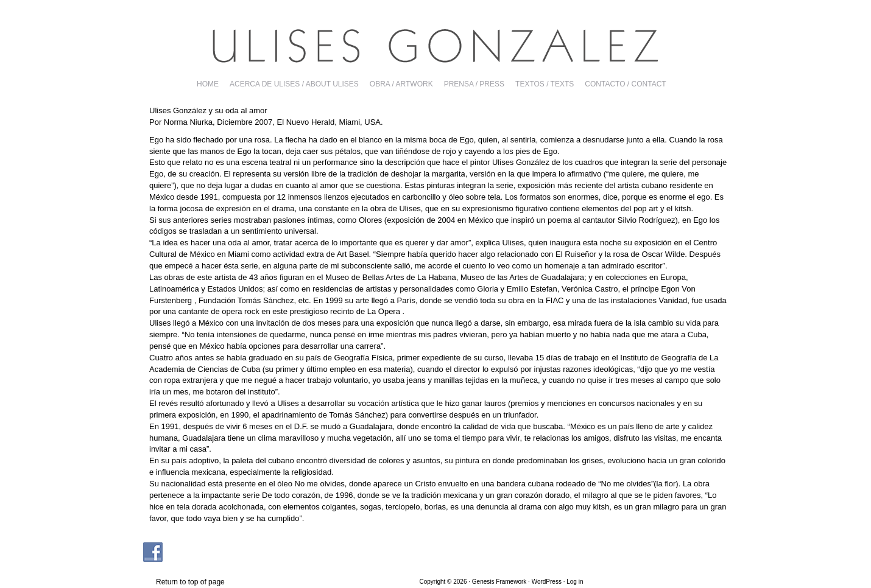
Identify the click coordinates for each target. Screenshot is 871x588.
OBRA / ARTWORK (401, 84)
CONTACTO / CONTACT (625, 84)
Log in (575, 582)
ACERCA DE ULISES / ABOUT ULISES (294, 84)
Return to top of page (190, 582)
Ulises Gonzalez (435, 46)
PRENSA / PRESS (474, 84)
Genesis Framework (499, 582)
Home (208, 84)
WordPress (547, 582)
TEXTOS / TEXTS (545, 84)
